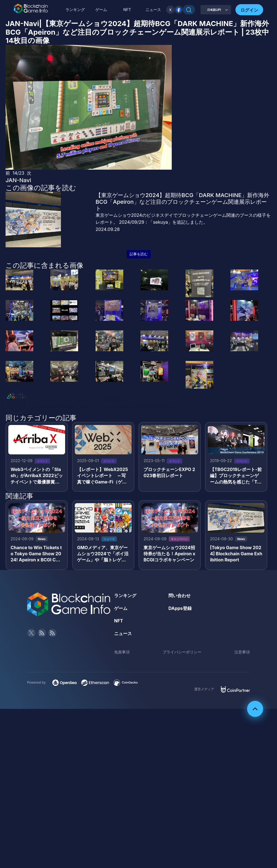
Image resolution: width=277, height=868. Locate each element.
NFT (127, 10)
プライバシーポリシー (182, 652)
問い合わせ (179, 596)
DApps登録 (180, 609)
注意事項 (242, 652)
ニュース (123, 634)
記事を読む (139, 254)
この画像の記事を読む (41, 188)
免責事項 (122, 652)
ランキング (75, 10)
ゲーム (101, 10)
